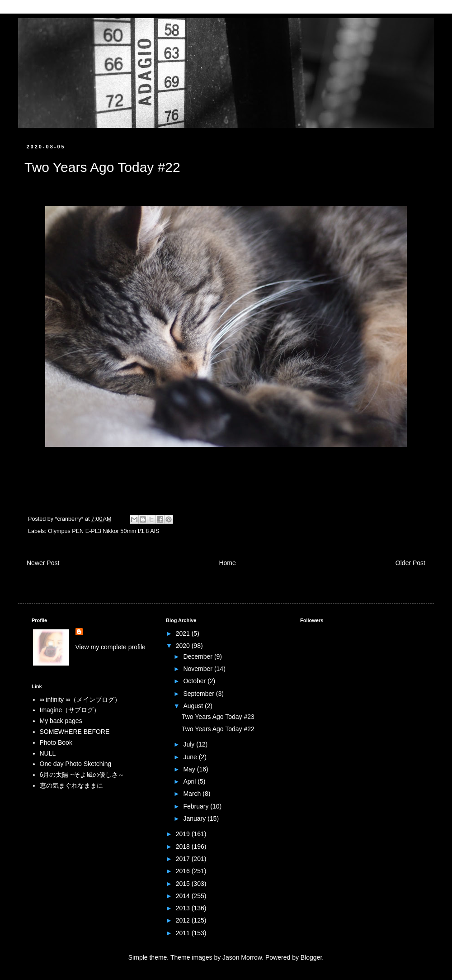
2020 (184, 646)
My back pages (61, 721)
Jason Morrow (242, 957)
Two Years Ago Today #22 (218, 729)
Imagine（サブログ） (70, 710)
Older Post (410, 563)
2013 (184, 908)
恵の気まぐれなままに (71, 785)
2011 (184, 933)
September (199, 694)
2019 (184, 834)
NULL (48, 753)
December (198, 657)
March (193, 794)
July (190, 744)
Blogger (311, 957)
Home (227, 563)
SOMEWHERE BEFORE (75, 732)
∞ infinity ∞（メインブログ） (80, 699)
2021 (184, 633)
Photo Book (56, 742)
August (194, 706)
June (191, 757)
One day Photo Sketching (76, 764)
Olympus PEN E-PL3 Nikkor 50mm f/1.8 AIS (104, 531)
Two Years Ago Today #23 (218, 717)
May (190, 769)
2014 (184, 896)
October (195, 681)
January (195, 818)
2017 (184, 859)
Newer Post (43, 563)
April (190, 781)
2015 (184, 884)
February (197, 806)
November (198, 669)
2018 (184, 847)
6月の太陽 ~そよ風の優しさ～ (82, 775)
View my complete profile (111, 647)
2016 (184, 871)
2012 (184, 920)
